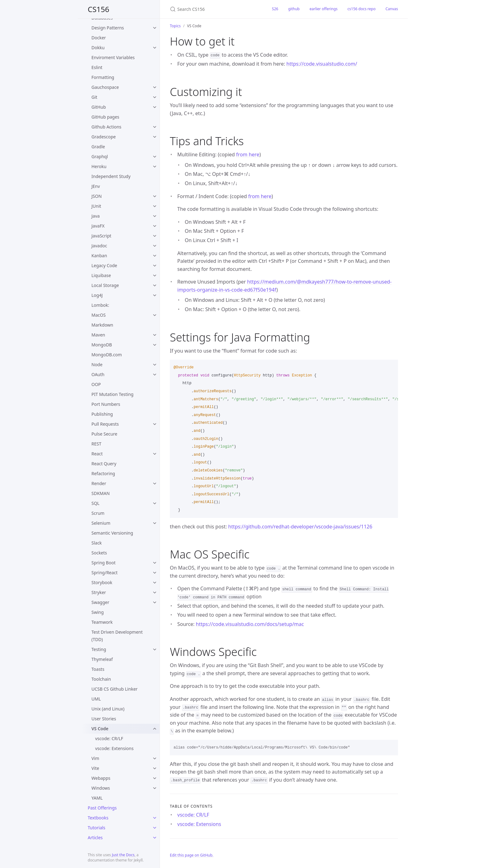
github (294, 9)
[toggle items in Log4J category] (155, 295)
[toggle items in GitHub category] (155, 107)
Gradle (98, 147)
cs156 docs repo (362, 9)
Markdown (102, 325)
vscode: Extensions (114, 748)
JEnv (96, 186)
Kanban (99, 256)
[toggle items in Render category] (155, 484)
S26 (275, 9)
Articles (95, 838)
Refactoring (103, 473)
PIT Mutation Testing (113, 394)
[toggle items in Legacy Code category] (155, 266)
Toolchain (101, 679)
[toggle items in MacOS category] (155, 315)
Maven (98, 335)
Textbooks (98, 818)
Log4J (97, 295)
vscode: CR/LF (109, 738)
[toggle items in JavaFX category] (155, 226)
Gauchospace (105, 87)
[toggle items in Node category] (155, 365)
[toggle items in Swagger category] (155, 602)
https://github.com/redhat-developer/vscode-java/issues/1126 (300, 527)
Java (96, 216)
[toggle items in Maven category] (155, 335)
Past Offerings (102, 808)
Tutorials (97, 828)
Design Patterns (108, 28)
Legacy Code (104, 265)
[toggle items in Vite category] (155, 768)
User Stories (104, 719)
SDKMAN (101, 493)
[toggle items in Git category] (155, 97)
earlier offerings (324, 9)
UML (96, 699)
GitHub (99, 107)
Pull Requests (105, 424)
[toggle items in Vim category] (155, 758)
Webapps (101, 778)
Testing (99, 649)
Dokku (98, 48)
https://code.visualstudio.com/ (322, 64)
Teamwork (102, 622)
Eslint (97, 67)
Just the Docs (123, 855)
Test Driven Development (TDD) (117, 636)
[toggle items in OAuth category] (155, 375)
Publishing (102, 414)
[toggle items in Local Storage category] (155, 285)
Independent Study (111, 176)
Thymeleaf (102, 659)
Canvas (392, 9)
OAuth (98, 374)
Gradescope (104, 137)
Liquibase (101, 275)
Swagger (100, 602)
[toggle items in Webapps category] (155, 778)
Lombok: (100, 305)
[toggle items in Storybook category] (155, 583)
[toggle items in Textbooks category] (155, 818)
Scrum (98, 513)
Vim (95, 758)
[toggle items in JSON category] (155, 196)
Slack (97, 543)
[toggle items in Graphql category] (155, 157)
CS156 (99, 9)
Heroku (99, 166)
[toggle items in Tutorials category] (155, 828)
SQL (95, 503)
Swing (98, 612)
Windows (101, 788)
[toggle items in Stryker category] (155, 592)
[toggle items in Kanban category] (155, 256)
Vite (95, 768)
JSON (97, 196)
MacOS (99, 315)
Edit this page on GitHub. (192, 855)
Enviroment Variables (113, 57)
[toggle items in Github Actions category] (155, 127)
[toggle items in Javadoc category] (155, 246)
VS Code (100, 729)
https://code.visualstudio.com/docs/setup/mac (250, 624)
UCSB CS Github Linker (115, 689)
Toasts (98, 669)
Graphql (100, 156)
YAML (97, 798)
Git (94, 97)
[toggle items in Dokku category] (155, 48)
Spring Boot (104, 563)
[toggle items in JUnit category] (155, 206)
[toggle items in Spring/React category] (155, 573)
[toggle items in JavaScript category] (155, 236)
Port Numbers (106, 404)
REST (96, 444)
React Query (104, 464)
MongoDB (102, 345)
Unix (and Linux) (108, 709)
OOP (96, 384)
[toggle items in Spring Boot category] (155, 563)
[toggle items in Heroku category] (155, 167)
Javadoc (99, 246)
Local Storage (105, 285)
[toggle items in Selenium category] (155, 523)
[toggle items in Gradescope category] (155, 137)
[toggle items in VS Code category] (155, 729)
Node (97, 365)
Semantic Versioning (112, 533)
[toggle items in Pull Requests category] (155, 424)
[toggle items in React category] (155, 454)
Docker (99, 38)
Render (99, 483)
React (97, 454)
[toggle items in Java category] (155, 216)
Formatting (103, 77)
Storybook (102, 582)
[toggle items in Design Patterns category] (155, 28)
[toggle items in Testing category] (155, 649)
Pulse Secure (104, 434)
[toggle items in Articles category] (155, 838)
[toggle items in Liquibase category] (155, 276)
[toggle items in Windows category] (155, 788)
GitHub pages (105, 117)
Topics (175, 26)
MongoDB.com (107, 355)
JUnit (96, 206)
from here (248, 154)
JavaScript (101, 236)
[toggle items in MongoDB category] (155, 345)
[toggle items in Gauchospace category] (155, 87)
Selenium (101, 523)
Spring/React (104, 573)
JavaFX (98, 226)
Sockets (99, 553)
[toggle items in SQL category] (155, 503)
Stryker (99, 592)
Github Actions (106, 127)
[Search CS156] (213, 9)
